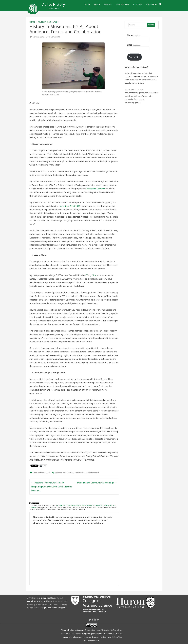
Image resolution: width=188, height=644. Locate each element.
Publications (123, 4)
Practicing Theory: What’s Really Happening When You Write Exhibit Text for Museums (52, 487)
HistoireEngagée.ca (133, 102)
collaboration (68, 473)
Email (134, 45)
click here (138, 96)
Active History (54, 4)
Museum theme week (48, 22)
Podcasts (138, 4)
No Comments (54, 37)
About (97, 4)
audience (58, 473)
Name (134, 35)
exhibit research (93, 473)
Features (108, 4)
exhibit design (80, 473)
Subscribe (134, 57)
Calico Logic (39, 608)
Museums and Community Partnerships (97, 483)
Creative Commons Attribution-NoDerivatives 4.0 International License (73, 506)
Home (88, 4)
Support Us (151, 4)
